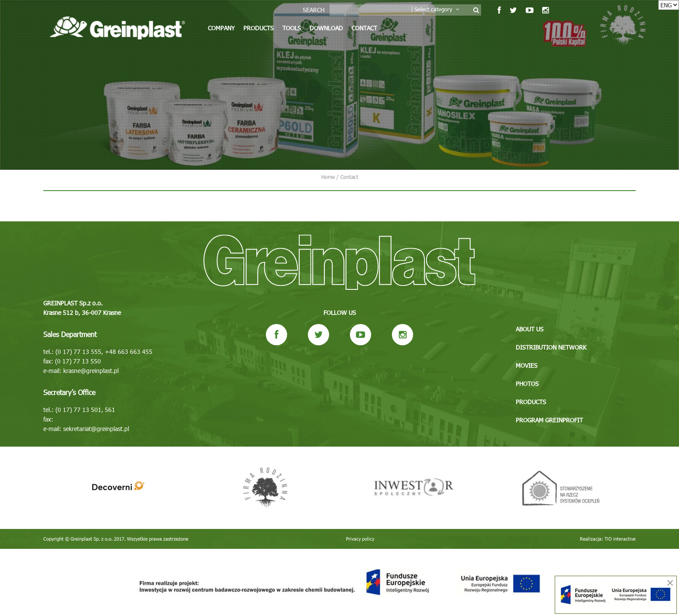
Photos (527, 384)
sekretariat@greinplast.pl (96, 429)
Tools (292, 28)
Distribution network (551, 347)
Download (326, 28)
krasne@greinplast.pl (91, 371)
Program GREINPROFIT (549, 420)
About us (530, 329)
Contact (364, 28)
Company (221, 28)
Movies (527, 365)
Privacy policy (360, 539)
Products (259, 28)
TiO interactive (620, 539)
